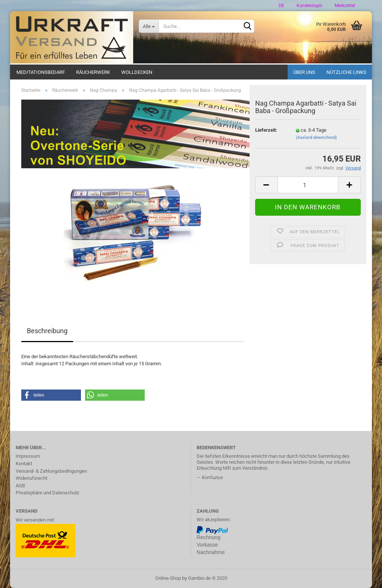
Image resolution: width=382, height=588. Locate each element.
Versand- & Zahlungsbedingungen (51, 471)
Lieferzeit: (266, 130)
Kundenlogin (309, 6)
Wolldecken (137, 72)
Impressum (28, 456)
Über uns (304, 72)
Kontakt (24, 464)
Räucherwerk (93, 72)
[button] (51, 395)
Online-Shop (168, 578)
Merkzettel (344, 6)
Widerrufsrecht (32, 478)
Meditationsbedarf (41, 72)
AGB (20, 486)
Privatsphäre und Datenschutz (47, 493)
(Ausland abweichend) (316, 137)
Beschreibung (47, 331)
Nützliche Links (346, 72)
